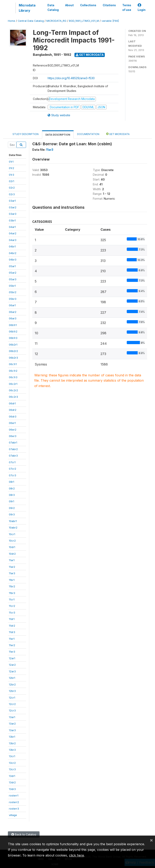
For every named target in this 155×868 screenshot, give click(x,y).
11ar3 (12, 573)
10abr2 (13, 527)
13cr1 (12, 756)
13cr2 (12, 763)
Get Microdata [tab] (118, 134)
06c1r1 (13, 364)
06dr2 (13, 410)
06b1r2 (13, 331)
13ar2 (12, 724)
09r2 (12, 508)
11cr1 (12, 599)
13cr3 (12, 769)
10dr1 (12, 547)
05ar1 (12, 266)
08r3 (12, 495)
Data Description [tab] (58, 135)
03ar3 (13, 214)
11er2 (12, 645)
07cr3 (13, 475)
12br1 (12, 678)
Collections (88, 5)
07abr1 (13, 442)
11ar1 (12, 560)
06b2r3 (13, 358)
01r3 (12, 175)
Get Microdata (90, 55)
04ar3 (13, 240)
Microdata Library (27, 8)
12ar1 (12, 658)
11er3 (12, 652)
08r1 (12, 482)
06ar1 (12, 305)
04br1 (12, 246)
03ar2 (13, 207)
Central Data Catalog (31, 21)
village (13, 815)
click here (76, 855)
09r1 (12, 501)
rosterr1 (14, 795)
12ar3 (12, 671)
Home (12, 21)
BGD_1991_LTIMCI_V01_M (84, 21)
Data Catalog (53, 7)
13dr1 (12, 776)
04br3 (13, 260)
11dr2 (12, 626)
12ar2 (12, 665)
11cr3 (12, 613)
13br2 (12, 743)
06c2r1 (13, 384)
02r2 (12, 188)
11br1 (12, 580)
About (69, 5)
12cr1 (12, 698)
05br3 (13, 299)
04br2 (13, 253)
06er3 (13, 436)
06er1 (12, 423)
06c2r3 (13, 397)
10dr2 (12, 554)
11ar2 (12, 567)
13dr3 (12, 789)
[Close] (151, 840)
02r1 (12, 181)
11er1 (12, 639)
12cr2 (12, 704)
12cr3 (12, 710)
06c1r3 (13, 377)
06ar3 (13, 318)
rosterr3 (14, 809)
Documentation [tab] (88, 134)
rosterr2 (14, 802)
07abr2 (13, 449)
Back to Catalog (24, 834)
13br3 (12, 750)
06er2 (13, 430)
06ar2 (13, 312)
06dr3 (13, 416)
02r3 (12, 194)
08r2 (12, 488)
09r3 (12, 514)
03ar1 (12, 201)
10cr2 (12, 541)
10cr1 (12, 534)
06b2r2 (13, 351)
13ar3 (12, 730)
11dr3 (12, 632)
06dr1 (12, 403)
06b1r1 (13, 325)
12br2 (12, 684)
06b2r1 (13, 345)
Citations (109, 5)
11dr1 (12, 619)
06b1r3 (13, 338)
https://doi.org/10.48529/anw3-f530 (71, 78)
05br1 (12, 286)
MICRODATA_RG (56, 21)
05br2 (13, 292)
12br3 (12, 691)
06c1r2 (13, 371)
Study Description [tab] (26, 134)
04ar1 (12, 227)
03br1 (12, 220)
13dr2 (12, 782)
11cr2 (12, 606)
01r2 (12, 168)
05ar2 (13, 273)
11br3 (12, 593)
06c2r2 (13, 390)
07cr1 (12, 462)
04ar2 (13, 233)
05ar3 (13, 279)
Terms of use (127, 7)
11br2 (12, 586)
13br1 (12, 737)
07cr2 (13, 469)
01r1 (11, 162)
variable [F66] (110, 21)
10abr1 (13, 521)
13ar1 (12, 717)
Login (142, 8)
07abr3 (13, 456)
